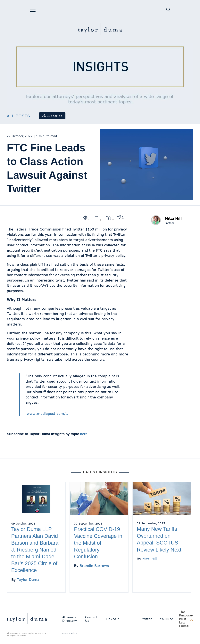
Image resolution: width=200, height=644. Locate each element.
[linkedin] (108, 218)
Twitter (146, 619)
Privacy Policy (70, 633)
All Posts (18, 116)
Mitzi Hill (173, 218)
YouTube (167, 619)
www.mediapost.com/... (48, 413)
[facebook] (120, 218)
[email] (85, 218)
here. (84, 434)
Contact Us (91, 619)
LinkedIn (113, 619)
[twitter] (97, 218)
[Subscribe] (52, 116)
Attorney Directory (70, 619)
